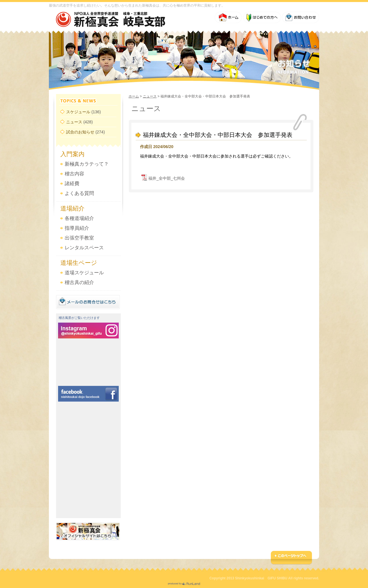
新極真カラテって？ (87, 164)
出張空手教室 (79, 238)
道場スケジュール (84, 273)
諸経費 (72, 184)
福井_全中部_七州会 (167, 178)
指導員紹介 (77, 228)
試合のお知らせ (80, 132)
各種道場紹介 (79, 218)
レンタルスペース (84, 248)
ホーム (134, 96)
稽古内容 (74, 174)
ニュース (74, 122)
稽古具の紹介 (79, 282)
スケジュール (78, 112)
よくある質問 (79, 193)
